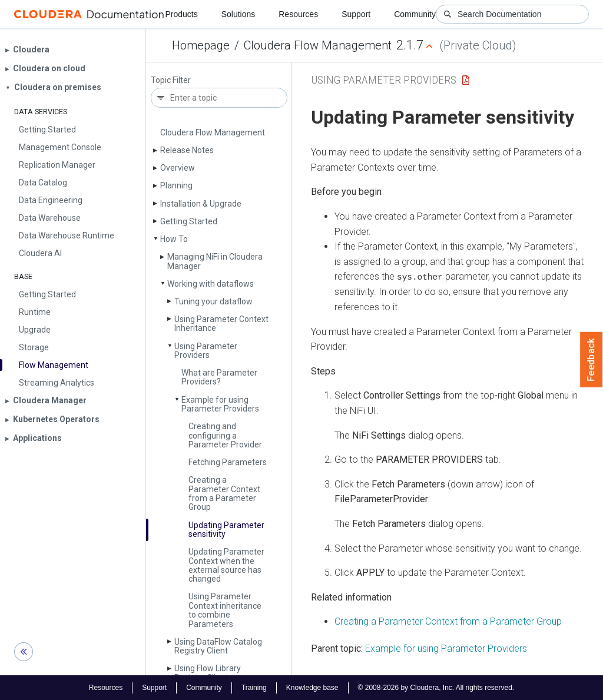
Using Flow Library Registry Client (208, 673)
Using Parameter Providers (206, 351)
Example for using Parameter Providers (220, 404)
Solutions (238, 14)
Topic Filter (171, 80)
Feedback (592, 360)
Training (254, 687)
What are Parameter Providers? (219, 377)
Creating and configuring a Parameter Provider (225, 435)
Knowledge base (312, 687)
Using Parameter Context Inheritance (221, 324)
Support (356, 14)
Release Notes (187, 150)
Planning (176, 185)
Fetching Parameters (228, 462)
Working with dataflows (211, 284)
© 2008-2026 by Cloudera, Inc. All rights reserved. (436, 687)
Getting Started (189, 221)
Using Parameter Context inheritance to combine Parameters (225, 610)
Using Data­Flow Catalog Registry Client (218, 646)
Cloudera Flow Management (318, 45)
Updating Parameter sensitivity (226, 530)
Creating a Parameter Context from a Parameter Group (224, 493)
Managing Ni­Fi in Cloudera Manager (215, 261)
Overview (178, 168)
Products (181, 14)
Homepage (201, 45)
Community (415, 14)
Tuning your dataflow (213, 301)
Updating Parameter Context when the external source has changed (226, 565)
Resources (298, 14)
